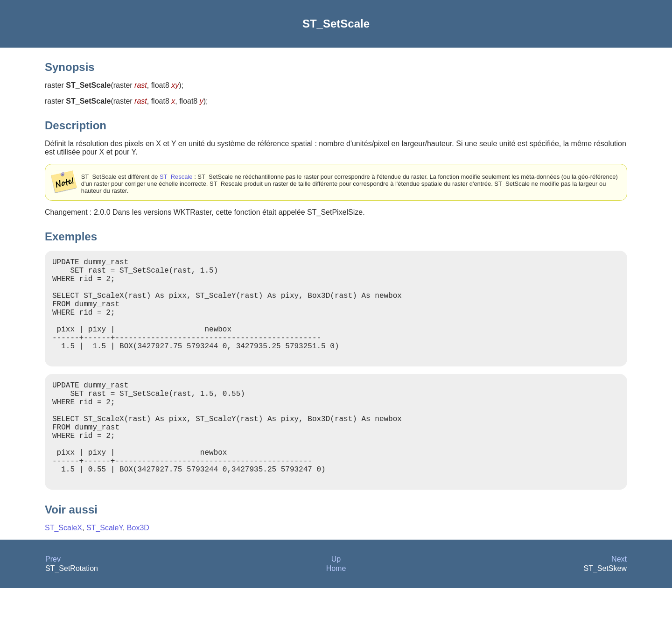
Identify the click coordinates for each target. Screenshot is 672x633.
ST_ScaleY (105, 573)
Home (336, 613)
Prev (53, 604)
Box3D (138, 573)
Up (336, 604)
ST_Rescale (176, 177)
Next (619, 604)
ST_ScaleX (63, 573)
